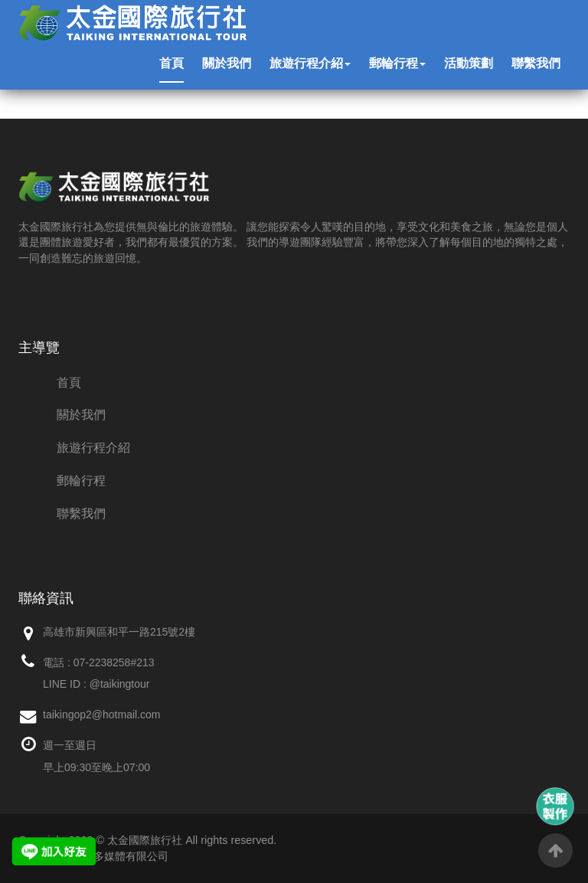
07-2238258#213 (114, 662)
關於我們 (227, 63)
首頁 (171, 63)
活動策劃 (469, 63)
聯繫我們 (536, 63)
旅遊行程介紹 (310, 63)
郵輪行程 (397, 63)
